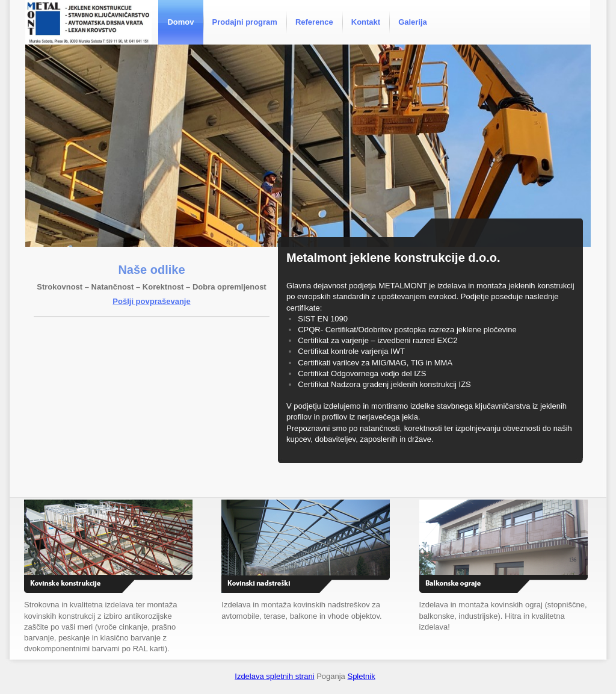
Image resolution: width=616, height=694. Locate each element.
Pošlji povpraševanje (151, 301)
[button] (308, 146)
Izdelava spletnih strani (274, 676)
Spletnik (361, 676)
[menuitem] (180, 22)
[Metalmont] (88, 22)
